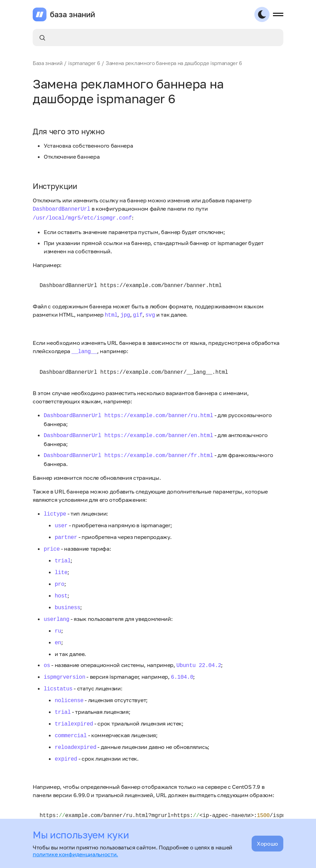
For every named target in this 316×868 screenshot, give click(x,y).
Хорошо (267, 844)
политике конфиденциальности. (75, 854)
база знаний (72, 14)
